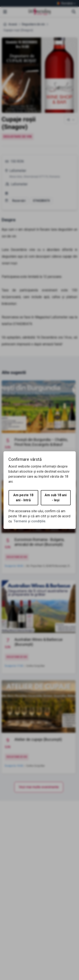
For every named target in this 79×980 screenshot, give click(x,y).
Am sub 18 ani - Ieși (56, 498)
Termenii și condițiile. (30, 521)
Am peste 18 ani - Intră (23, 498)
